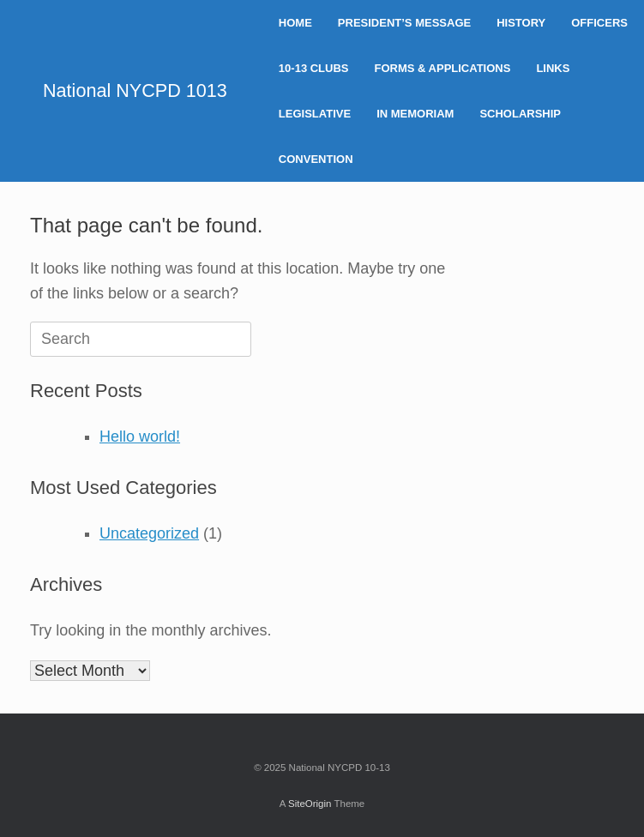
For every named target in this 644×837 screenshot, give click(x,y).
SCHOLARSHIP (520, 114)
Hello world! (140, 437)
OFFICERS (599, 23)
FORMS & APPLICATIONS (443, 68)
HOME (295, 23)
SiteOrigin (310, 804)
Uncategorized (149, 533)
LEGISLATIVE (315, 114)
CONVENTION (316, 159)
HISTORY (521, 23)
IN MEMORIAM (415, 114)
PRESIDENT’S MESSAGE (404, 23)
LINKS (553, 68)
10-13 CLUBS (314, 68)
